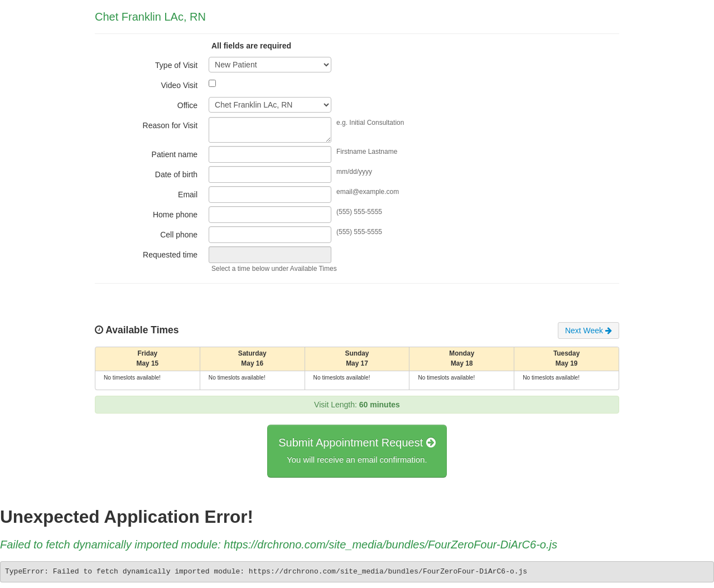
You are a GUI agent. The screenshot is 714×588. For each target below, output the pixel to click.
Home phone (175, 215)
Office (187, 105)
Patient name (175, 154)
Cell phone (179, 235)
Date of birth (176, 174)
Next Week (588, 331)
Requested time (170, 255)
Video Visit (179, 85)
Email (188, 195)
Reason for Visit (170, 125)
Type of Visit (176, 65)
